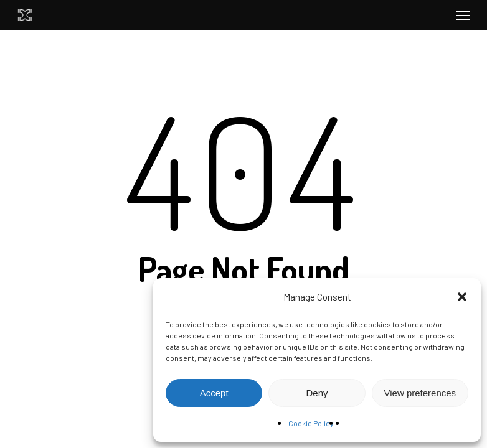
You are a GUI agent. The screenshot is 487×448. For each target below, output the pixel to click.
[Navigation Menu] (463, 15)
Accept (214, 393)
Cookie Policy (311, 423)
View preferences (420, 393)
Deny (317, 393)
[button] (462, 297)
